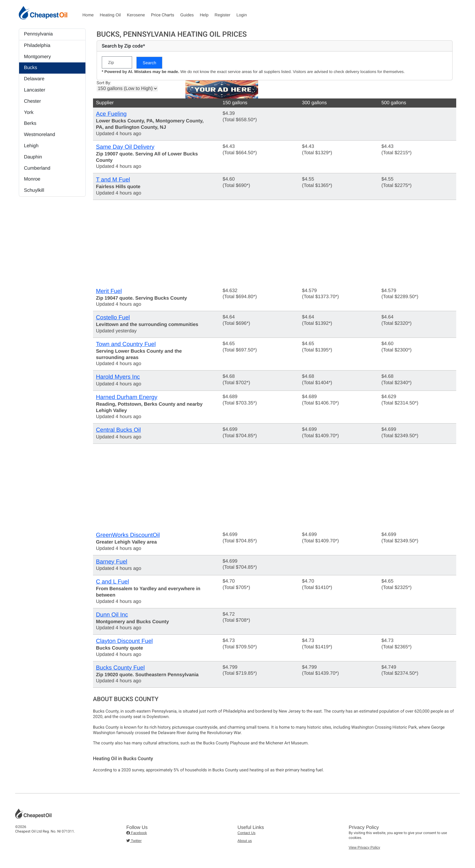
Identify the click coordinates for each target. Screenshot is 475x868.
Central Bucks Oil (118, 430)
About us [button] (245, 841)
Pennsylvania (38, 34)
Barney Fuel (112, 562)
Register (222, 15)
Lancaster (35, 90)
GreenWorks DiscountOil (128, 535)
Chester (32, 101)
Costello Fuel (113, 318)
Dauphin (33, 157)
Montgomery (37, 57)
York (29, 113)
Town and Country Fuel (126, 344)
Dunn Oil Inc (112, 615)
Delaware (34, 79)
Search (149, 63)
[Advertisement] (275, 242)
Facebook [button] (137, 833)
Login (241, 15)
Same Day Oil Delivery (125, 147)
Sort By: (104, 83)
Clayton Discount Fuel (125, 641)
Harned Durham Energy (127, 397)
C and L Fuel (113, 582)
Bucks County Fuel (120, 668)
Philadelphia (37, 46)
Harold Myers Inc (118, 377)
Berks (30, 123)
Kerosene (136, 15)
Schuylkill (34, 190)
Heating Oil (110, 15)
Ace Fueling (111, 114)
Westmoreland (40, 135)
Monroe (32, 179)
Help (204, 15)
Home (88, 15)
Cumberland (37, 168)
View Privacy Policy (364, 847)
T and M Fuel (113, 180)
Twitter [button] (134, 841)
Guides (187, 15)
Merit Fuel (109, 291)
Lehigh (31, 146)
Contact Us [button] (246, 833)
